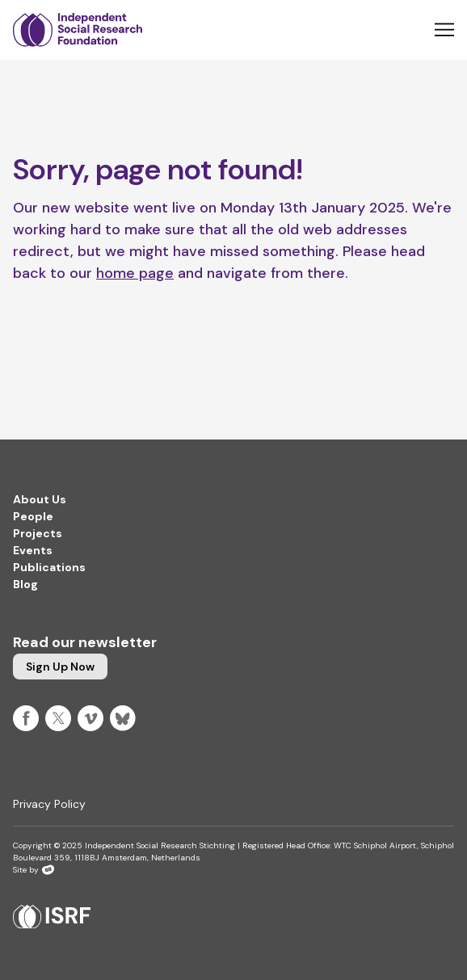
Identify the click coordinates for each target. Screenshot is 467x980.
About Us (40, 499)
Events (33, 550)
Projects (38, 533)
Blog (25, 584)
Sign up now (60, 667)
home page (135, 273)
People (33, 516)
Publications (49, 567)
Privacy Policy (49, 804)
